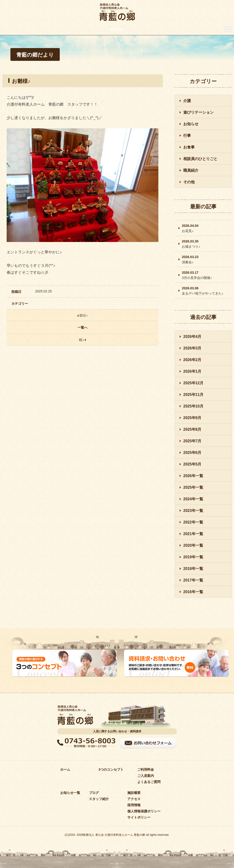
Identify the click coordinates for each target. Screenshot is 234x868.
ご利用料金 (146, 770)
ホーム (65, 770)
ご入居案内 (146, 776)
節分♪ (83, 315)
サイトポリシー (139, 817)
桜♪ (83, 340)
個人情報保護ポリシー (144, 811)
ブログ (94, 793)
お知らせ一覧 (70, 793)
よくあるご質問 (149, 782)
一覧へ (83, 327)
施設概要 (134, 793)
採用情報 (134, 805)
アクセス (134, 799)
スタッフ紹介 (99, 799)
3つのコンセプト (111, 770)
